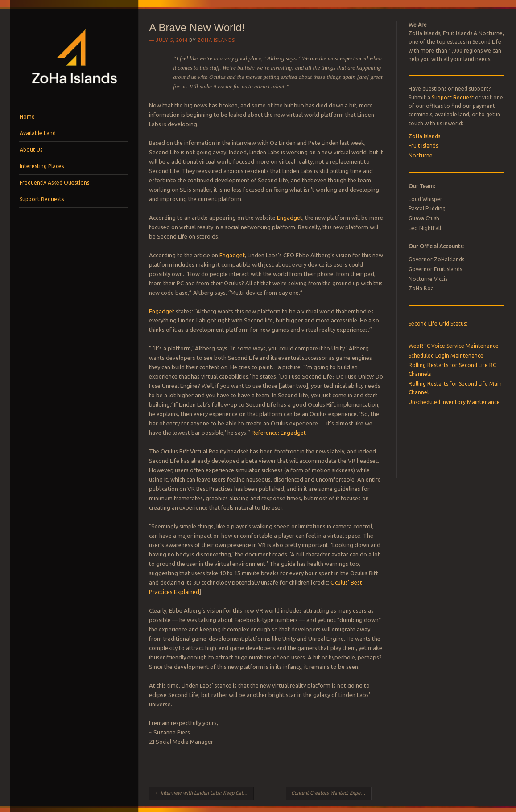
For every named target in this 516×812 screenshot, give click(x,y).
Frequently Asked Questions (54, 183)
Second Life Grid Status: (438, 324)
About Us (31, 150)
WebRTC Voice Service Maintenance (454, 346)
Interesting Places (42, 166)
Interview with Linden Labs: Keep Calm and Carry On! (204, 793)
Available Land (38, 133)
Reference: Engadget (279, 433)
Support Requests (42, 199)
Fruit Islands (423, 146)
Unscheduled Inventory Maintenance (454, 402)
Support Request (453, 97)
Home (27, 117)
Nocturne (421, 155)
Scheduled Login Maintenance (446, 356)
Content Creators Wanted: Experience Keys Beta (331, 793)
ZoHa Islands (216, 40)
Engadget (290, 218)
